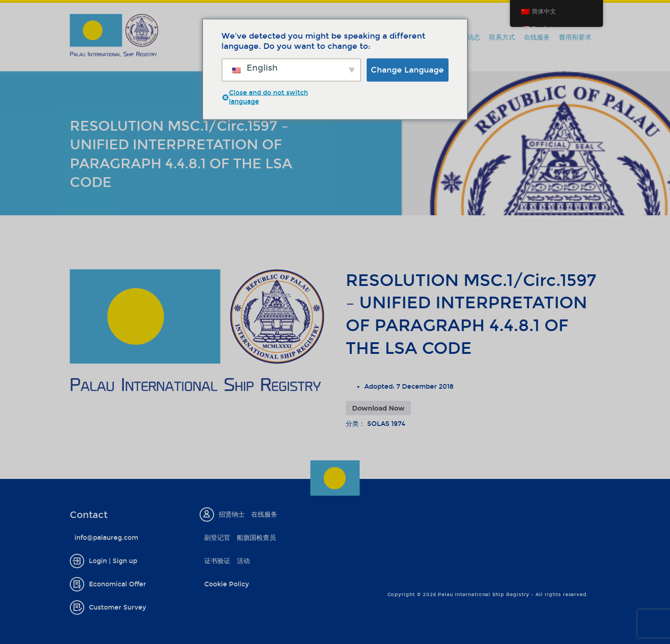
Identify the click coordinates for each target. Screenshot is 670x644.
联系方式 (502, 37)
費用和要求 (575, 37)
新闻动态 (467, 37)
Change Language (407, 70)
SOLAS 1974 (386, 424)
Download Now (378, 408)
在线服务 (537, 37)
